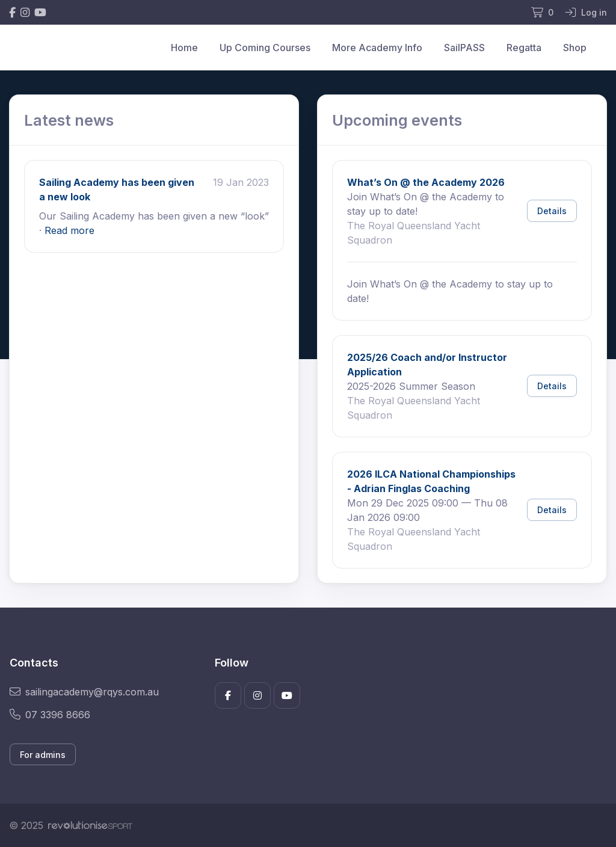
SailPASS (464, 48)
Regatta (524, 48)
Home (184, 48)
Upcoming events (397, 120)
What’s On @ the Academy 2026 (426, 182)
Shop (575, 48)
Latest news (69, 120)
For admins (43, 755)
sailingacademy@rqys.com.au (84, 692)
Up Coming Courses (265, 48)
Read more (69, 230)
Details (552, 211)
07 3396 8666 (50, 715)
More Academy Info (377, 48)
